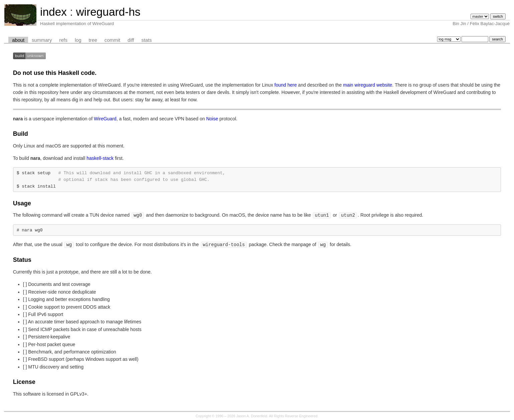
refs (63, 40)
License (24, 380)
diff (131, 40)
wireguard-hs (108, 12)
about (18, 40)
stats (147, 40)
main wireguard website (368, 85)
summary (42, 40)
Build (21, 134)
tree (93, 40)
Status (22, 258)
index (53, 12)
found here (286, 85)
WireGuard (105, 119)
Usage (22, 202)
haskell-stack (100, 158)
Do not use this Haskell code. (55, 73)
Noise (212, 119)
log (78, 40)
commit (112, 40)
